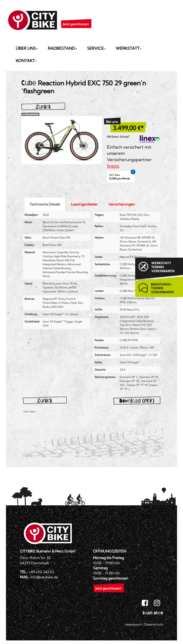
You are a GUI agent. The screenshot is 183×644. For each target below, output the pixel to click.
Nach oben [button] (153, 613)
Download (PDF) (137, 401)
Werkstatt (129, 48)
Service (96, 48)
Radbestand (62, 48)
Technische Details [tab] (45, 204)
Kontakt (26, 61)
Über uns (27, 48)
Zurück (43, 107)
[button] (76, 19)
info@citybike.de (44, 577)
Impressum (134, 624)
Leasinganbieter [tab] (84, 204)
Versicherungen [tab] (122, 204)
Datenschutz (154, 624)
